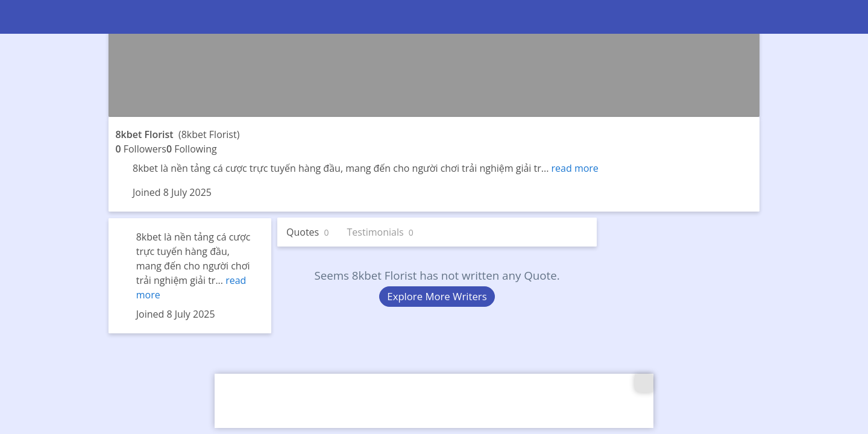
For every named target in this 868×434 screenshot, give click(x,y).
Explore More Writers (437, 296)
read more (575, 168)
